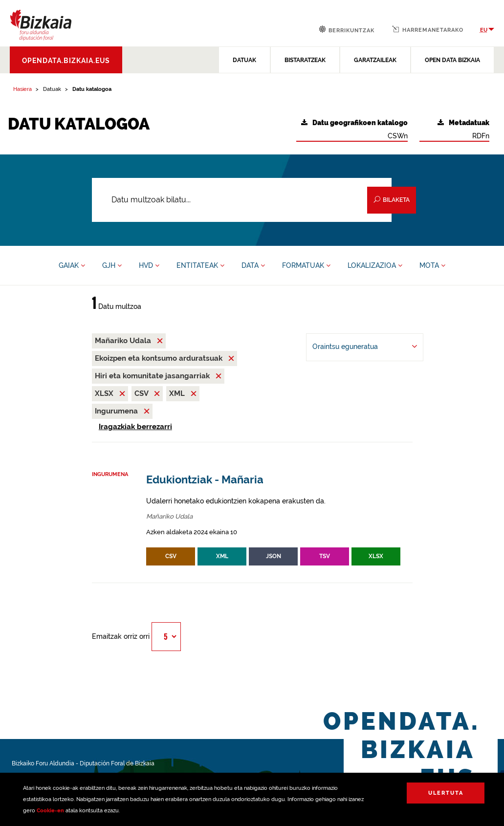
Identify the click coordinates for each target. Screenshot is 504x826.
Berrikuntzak (347, 30)
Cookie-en (50, 811)
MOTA (432, 265)
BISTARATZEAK (305, 60)
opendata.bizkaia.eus (66, 61)
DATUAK (244, 60)
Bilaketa (392, 200)
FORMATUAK (306, 265)
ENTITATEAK (200, 265)
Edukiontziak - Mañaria (205, 480)
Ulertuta (446, 793)
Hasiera (22, 89)
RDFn (463, 129)
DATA (253, 265)
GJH (112, 265)
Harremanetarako (428, 29)
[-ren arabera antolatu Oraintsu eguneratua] (365, 347)
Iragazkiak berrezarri (135, 427)
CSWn (354, 129)
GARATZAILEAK (375, 60)
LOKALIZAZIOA (375, 265)
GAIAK (72, 265)
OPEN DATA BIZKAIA (452, 60)
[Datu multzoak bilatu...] (242, 200)
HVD (149, 265)
